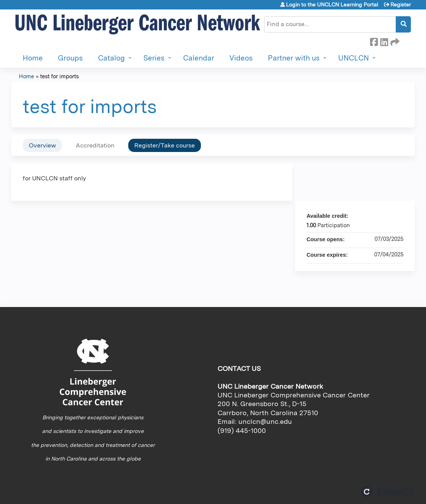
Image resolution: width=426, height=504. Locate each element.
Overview (42, 145)
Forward (394, 41)
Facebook (374, 41)
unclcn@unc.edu (265, 421)
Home (33, 58)
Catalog (111, 58)
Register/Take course (165, 145)
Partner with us (294, 58)
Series (154, 58)
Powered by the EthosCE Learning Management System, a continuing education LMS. (388, 492)
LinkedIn (384, 41)
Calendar (199, 58)
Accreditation (95, 145)
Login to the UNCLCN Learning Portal (332, 5)
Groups (70, 58)
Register (401, 5)
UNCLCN (354, 58)
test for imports (59, 76)
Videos (241, 58)
